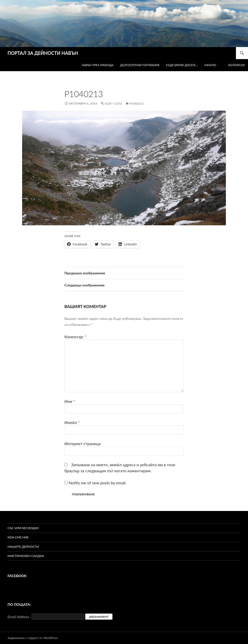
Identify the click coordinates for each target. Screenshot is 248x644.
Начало (210, 65)
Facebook (17, 576)
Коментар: (75, 337)
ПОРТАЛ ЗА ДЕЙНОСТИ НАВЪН (43, 53)
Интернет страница (82, 443)
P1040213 (136, 103)
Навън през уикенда (98, 65)
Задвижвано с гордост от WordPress (33, 638)
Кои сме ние (18, 537)
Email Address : (19, 617)
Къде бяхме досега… (182, 65)
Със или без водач (23, 528)
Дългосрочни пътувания (140, 65)
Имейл (72, 422)
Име (70, 401)
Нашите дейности (23, 547)
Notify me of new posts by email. (97, 483)
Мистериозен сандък (26, 556)
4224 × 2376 (113, 103)
